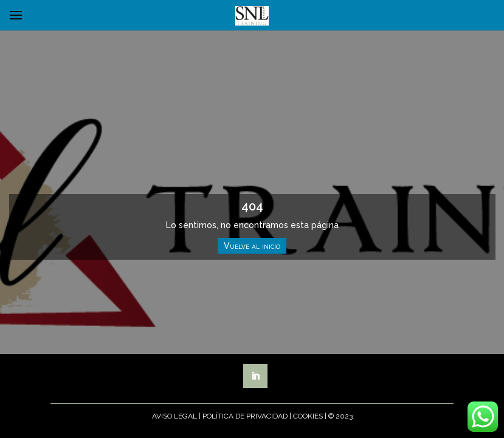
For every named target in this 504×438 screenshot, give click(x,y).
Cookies (308, 416)
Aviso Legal (174, 416)
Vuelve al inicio (252, 246)
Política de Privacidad (245, 416)
